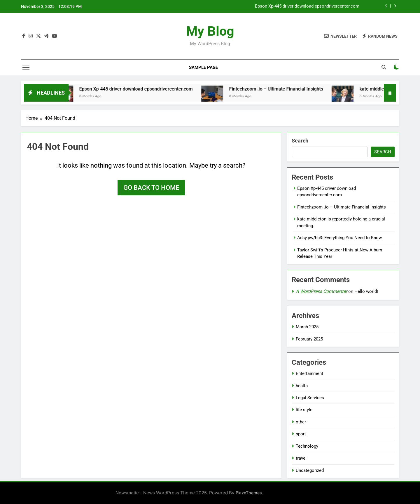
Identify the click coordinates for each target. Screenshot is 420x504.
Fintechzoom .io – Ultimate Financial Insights (282, 89)
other (301, 422)
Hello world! (366, 291)
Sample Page (203, 67)
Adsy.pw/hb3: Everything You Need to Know (339, 238)
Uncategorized (310, 470)
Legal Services (310, 398)
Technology (307, 446)
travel (301, 458)
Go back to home (151, 188)
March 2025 (307, 327)
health (302, 386)
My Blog (210, 31)
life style (304, 410)
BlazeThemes (249, 493)
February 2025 (309, 339)
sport (301, 434)
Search (300, 141)
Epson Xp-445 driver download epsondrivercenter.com (307, 6)
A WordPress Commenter (321, 291)
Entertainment (309, 373)
